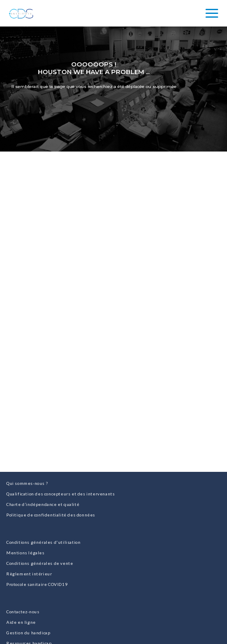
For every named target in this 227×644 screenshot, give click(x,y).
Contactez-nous (23, 612)
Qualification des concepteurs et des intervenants (60, 494)
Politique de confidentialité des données (51, 515)
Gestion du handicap (28, 633)
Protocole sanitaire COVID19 (37, 584)
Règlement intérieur (29, 574)
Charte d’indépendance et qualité (43, 504)
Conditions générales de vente (40, 563)
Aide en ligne (21, 622)
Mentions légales (25, 553)
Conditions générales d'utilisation (43, 542)
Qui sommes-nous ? (27, 483)
